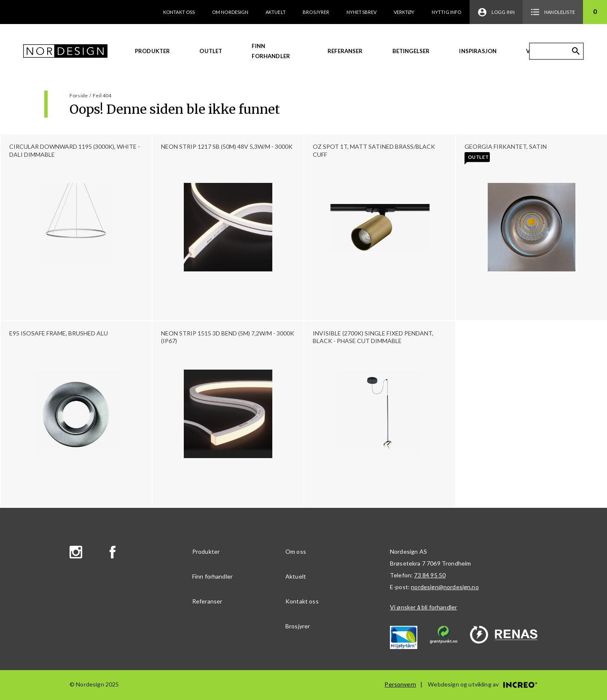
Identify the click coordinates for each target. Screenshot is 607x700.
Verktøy (404, 12)
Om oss (296, 551)
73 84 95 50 (430, 575)
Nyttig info (447, 12)
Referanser (345, 51)
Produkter (152, 51)
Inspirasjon (478, 51)
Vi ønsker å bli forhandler (423, 607)
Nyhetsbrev (362, 12)
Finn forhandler (271, 51)
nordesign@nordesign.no (445, 587)
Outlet (211, 51)
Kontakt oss (179, 12)
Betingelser (411, 51)
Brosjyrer (316, 12)
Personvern (400, 684)
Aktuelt (276, 12)
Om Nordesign (230, 12)
